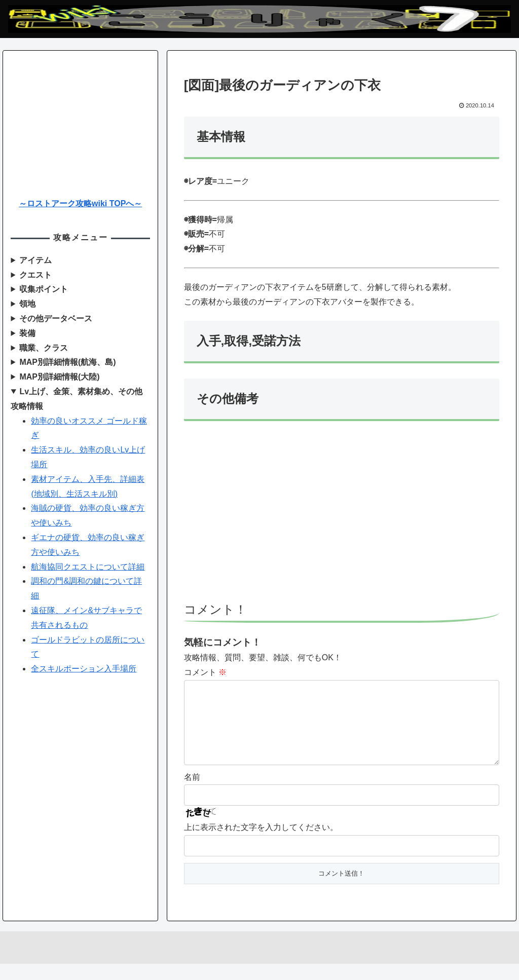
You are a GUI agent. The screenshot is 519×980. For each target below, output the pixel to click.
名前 (192, 793)
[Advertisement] (342, 516)
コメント (205, 672)
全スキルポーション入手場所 (84, 669)
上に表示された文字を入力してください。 (261, 843)
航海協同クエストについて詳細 (88, 567)
